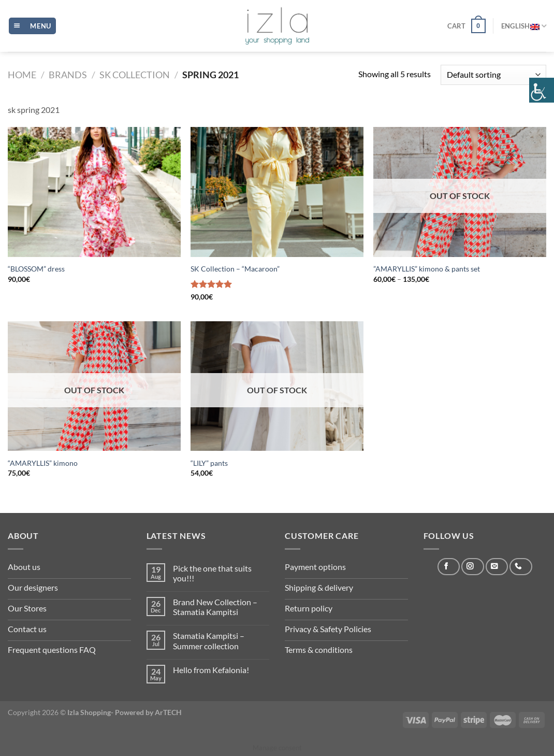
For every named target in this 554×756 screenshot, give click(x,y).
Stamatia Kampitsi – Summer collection (209, 640)
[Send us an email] (497, 567)
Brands (68, 75)
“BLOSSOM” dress (36, 269)
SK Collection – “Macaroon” (235, 269)
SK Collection (135, 75)
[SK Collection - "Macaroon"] (277, 192)
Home (22, 75)
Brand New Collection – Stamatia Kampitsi (215, 607)
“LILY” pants (209, 463)
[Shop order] (493, 75)
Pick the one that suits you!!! (212, 573)
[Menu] (32, 26)
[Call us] (521, 567)
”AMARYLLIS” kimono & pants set (427, 269)
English (524, 26)
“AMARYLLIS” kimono (43, 463)
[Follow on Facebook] (449, 567)
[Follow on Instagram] (472, 567)
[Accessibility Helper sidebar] (542, 90)
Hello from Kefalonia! (211, 670)
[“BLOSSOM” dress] (94, 192)
